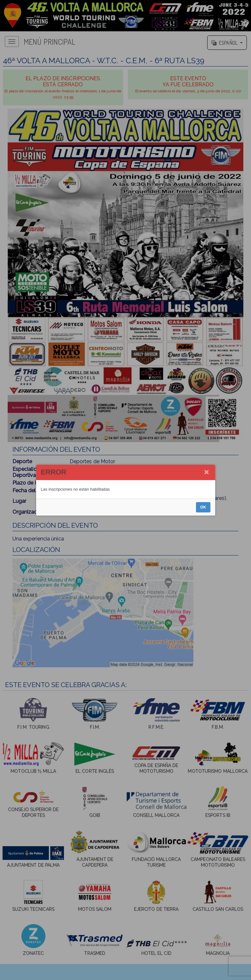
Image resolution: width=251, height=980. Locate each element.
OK (203, 507)
